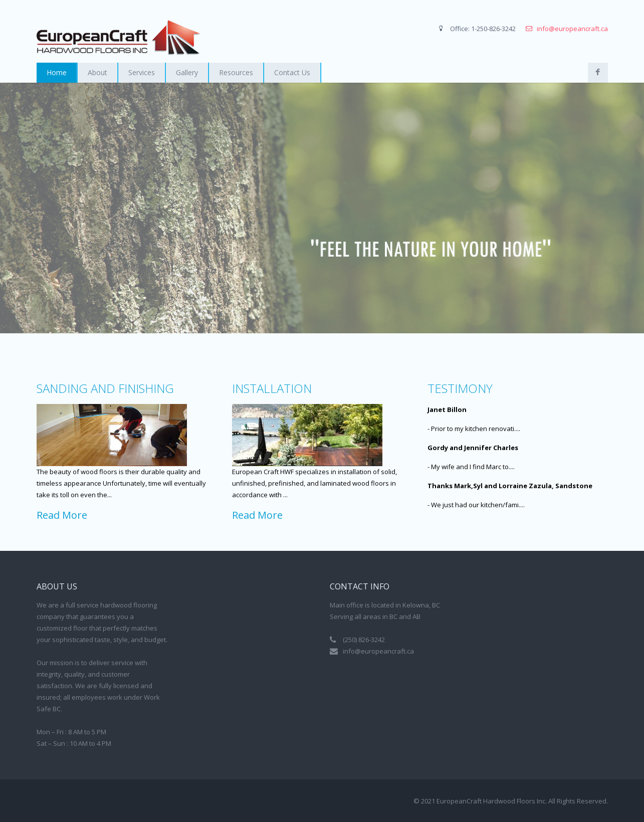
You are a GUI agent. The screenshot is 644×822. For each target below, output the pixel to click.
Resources (236, 72)
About (97, 72)
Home (57, 72)
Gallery (187, 72)
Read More (62, 515)
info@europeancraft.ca (572, 29)
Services (142, 72)
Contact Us (292, 72)
